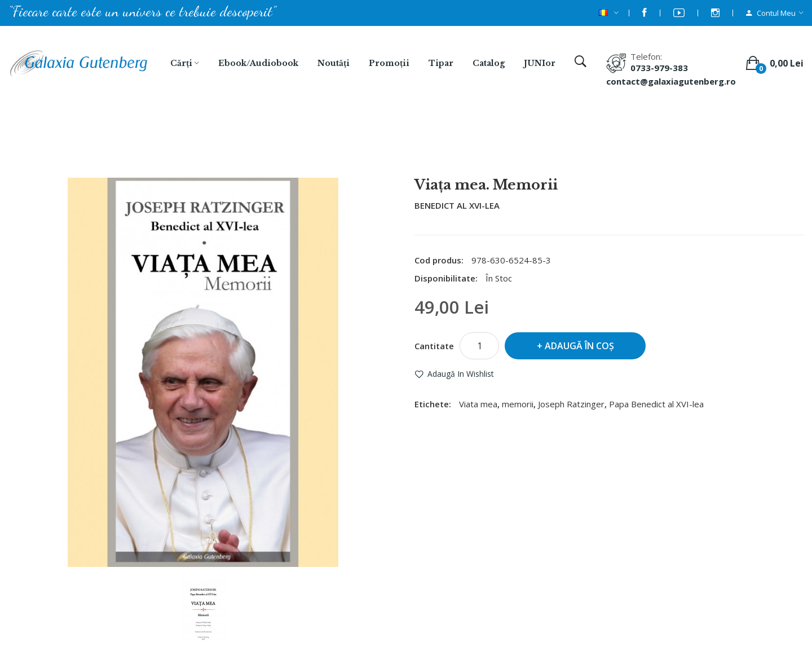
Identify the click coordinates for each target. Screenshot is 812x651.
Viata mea (478, 404)
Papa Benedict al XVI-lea (656, 404)
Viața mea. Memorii (421, 147)
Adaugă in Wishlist (461, 374)
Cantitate (434, 346)
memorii (518, 404)
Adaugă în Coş (579, 346)
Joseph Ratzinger (571, 404)
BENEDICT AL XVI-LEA (457, 205)
